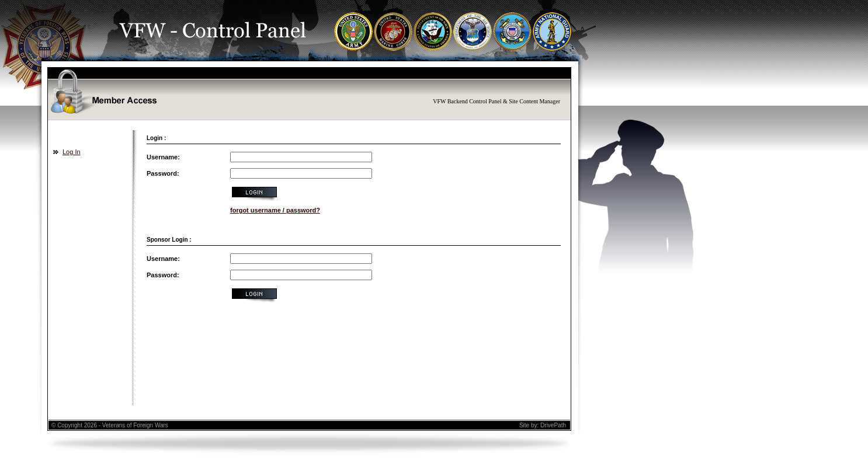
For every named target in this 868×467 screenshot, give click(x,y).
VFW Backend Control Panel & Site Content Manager (497, 101)
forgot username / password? (275, 210)
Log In (72, 152)
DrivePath (553, 425)
